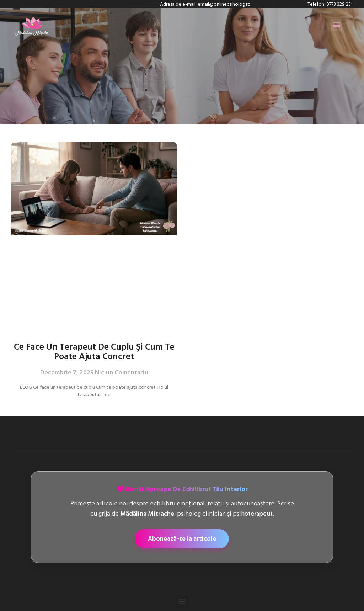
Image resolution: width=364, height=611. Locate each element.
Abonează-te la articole (182, 539)
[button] (336, 25)
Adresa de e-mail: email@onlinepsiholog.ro (205, 4)
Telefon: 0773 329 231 (330, 4)
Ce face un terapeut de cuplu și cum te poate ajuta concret (94, 352)
